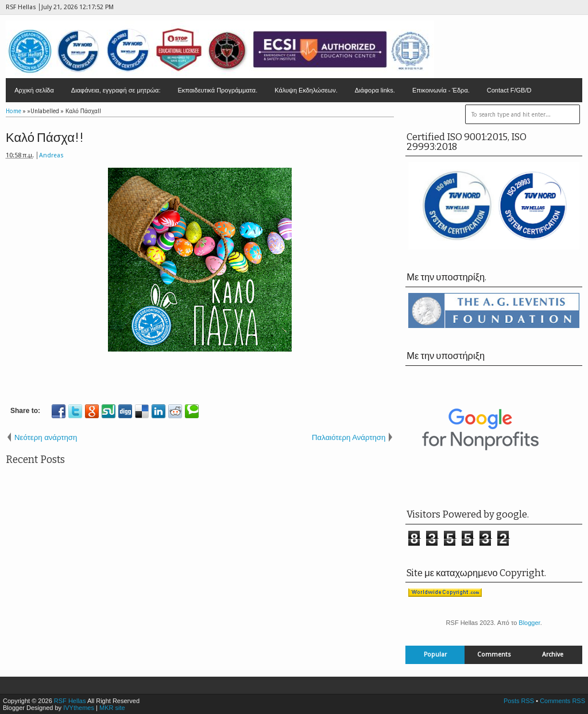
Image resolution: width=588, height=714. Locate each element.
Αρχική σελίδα (34, 90)
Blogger (529, 623)
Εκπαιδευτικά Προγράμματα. (217, 90)
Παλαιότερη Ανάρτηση (349, 437)
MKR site (112, 708)
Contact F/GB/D (509, 90)
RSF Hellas (70, 701)
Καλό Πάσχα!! (45, 138)
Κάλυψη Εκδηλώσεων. (306, 90)
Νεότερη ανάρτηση (46, 437)
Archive (553, 655)
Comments (494, 655)
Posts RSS (519, 701)
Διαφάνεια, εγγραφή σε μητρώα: (116, 90)
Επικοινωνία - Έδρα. (441, 90)
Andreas (51, 155)
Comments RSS (562, 701)
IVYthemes (79, 708)
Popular (435, 655)
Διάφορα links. (375, 90)
